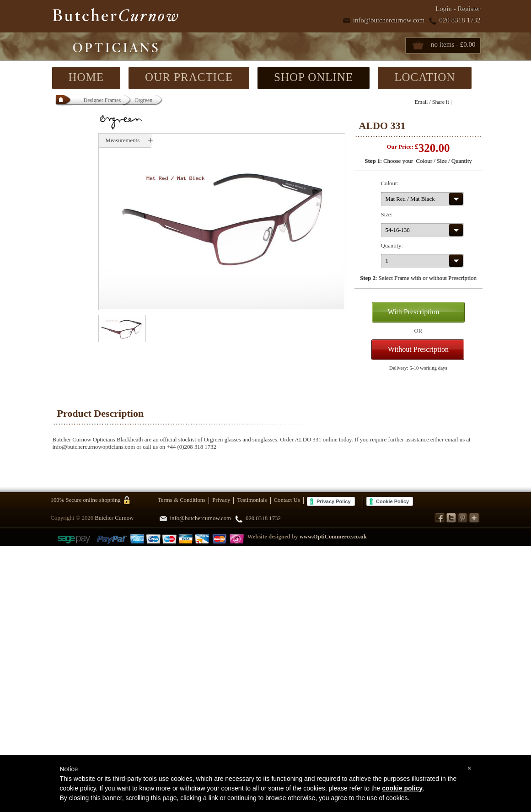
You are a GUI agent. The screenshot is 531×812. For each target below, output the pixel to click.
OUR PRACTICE (189, 77)
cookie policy (402, 788)
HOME (86, 77)
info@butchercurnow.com (389, 20)
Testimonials (252, 500)
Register (469, 9)
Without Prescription (418, 349)
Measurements (123, 140)
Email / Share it (432, 102)
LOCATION (425, 77)
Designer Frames (102, 100)
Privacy (221, 500)
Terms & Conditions (182, 500)
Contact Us (287, 500)
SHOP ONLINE (314, 77)
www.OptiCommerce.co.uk (333, 537)
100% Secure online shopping (86, 500)
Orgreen (143, 100)
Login (444, 9)
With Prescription (414, 312)
